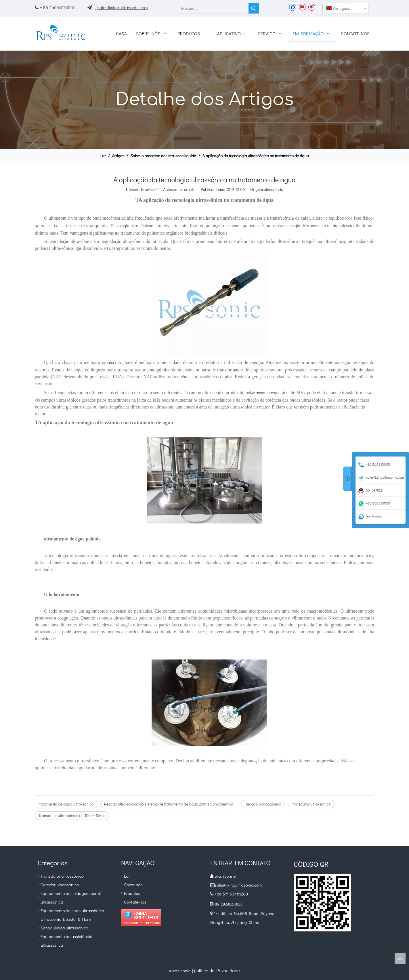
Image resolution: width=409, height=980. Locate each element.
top (400, 958)
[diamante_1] (141, 918)
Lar (127, 876)
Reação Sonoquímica (263, 804)
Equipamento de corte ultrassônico (72, 910)
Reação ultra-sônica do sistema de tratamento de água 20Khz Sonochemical (169, 804)
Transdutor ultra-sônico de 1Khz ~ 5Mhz (72, 815)
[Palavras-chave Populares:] (254, 8)
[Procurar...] (214, 8)
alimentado (273, 189)
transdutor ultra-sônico (311, 804)
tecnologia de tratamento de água (312, 226)
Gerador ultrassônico (60, 885)
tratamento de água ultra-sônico (66, 804)
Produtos (132, 893)
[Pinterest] (312, 7)
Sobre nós (133, 885)
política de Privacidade (217, 970)
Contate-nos (135, 902)
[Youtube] (302, 7)
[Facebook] (293, 7)
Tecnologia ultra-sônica (131, 226)
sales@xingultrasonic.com (122, 7)
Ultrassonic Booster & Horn (66, 919)
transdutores (264, 393)
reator (109, 362)
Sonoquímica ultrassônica (64, 928)
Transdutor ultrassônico (62, 876)
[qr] (322, 903)
